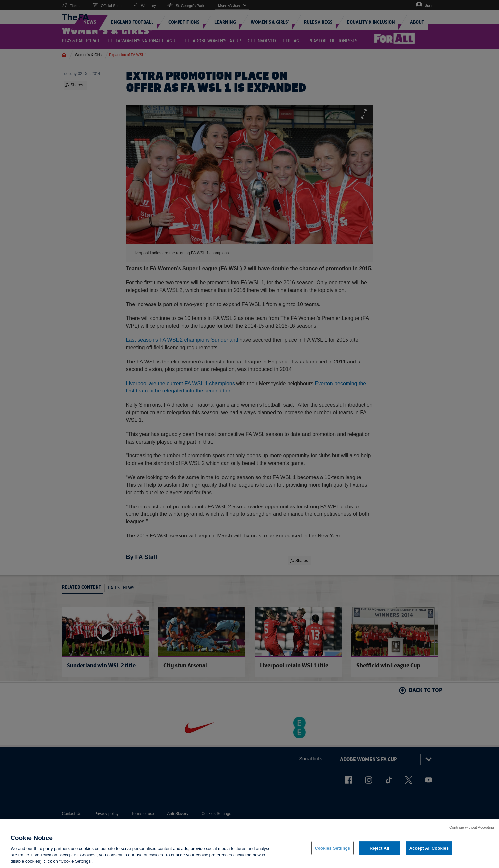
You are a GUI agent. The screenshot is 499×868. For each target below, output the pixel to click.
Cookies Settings (333, 851)
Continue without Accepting (472, 830)
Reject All (379, 851)
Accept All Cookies (429, 851)
